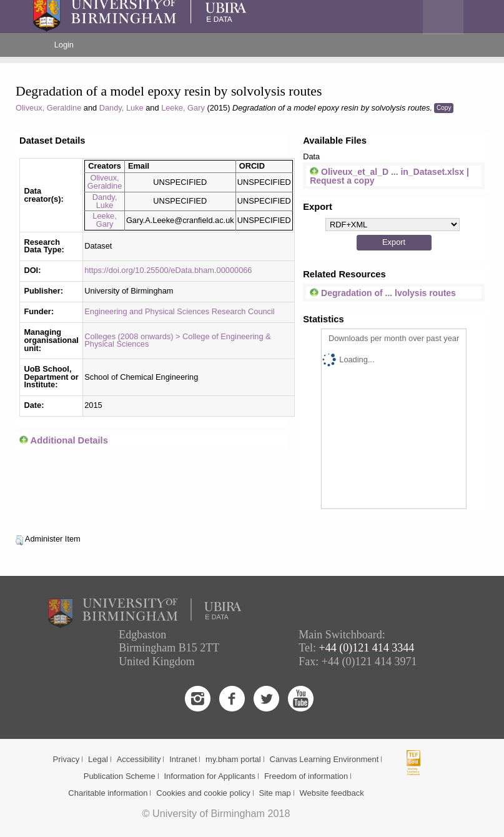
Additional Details (69, 440)
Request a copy (342, 181)
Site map (274, 793)
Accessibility (139, 759)
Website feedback (332, 793)
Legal (98, 759)
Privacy (67, 759)
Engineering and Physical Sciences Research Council (179, 311)
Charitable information (108, 793)
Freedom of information (306, 776)
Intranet (183, 759)
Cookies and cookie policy (203, 793)
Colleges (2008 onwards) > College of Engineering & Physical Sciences (177, 340)
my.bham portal (233, 759)
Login (64, 45)
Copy (444, 108)
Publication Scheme (120, 776)
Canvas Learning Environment (324, 759)
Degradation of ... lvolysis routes (383, 293)
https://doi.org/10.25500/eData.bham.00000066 (168, 270)
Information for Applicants (210, 776)
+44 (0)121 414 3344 (367, 648)
